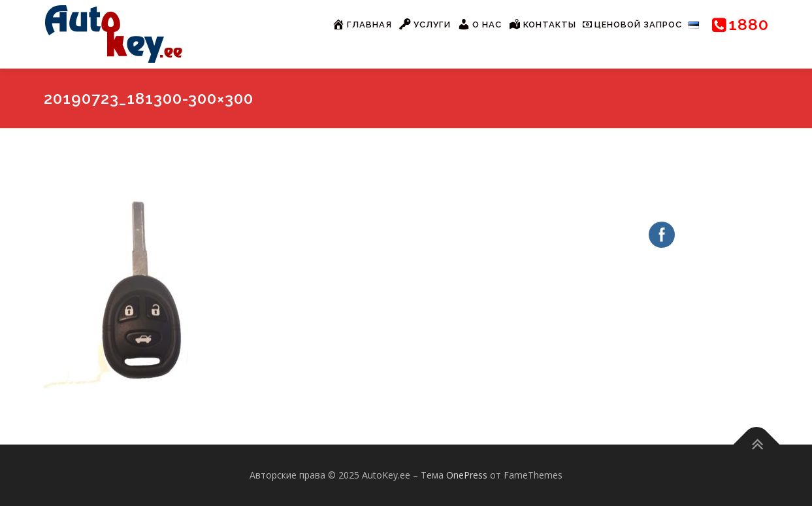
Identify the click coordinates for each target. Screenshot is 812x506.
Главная (362, 24)
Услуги (425, 24)
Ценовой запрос (632, 25)
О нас (479, 24)
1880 (740, 24)
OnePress (467, 475)
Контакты (542, 24)
